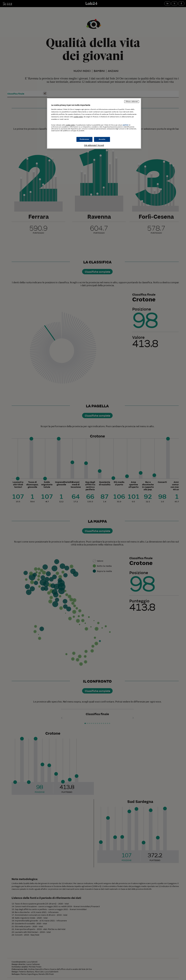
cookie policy (78, 117)
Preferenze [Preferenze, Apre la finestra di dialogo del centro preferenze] (84, 139)
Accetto (102, 139)
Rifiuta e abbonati (132, 101)
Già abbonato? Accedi (94, 145)
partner (126, 125)
